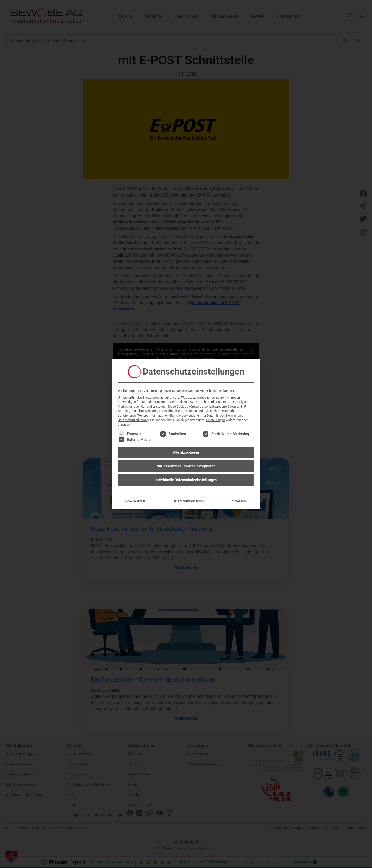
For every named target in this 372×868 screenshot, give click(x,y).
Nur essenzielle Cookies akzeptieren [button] (186, 466)
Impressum (239, 501)
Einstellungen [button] (216, 420)
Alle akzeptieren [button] (186, 452)
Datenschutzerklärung (133, 420)
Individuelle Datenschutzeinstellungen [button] (186, 480)
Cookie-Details (135, 501)
